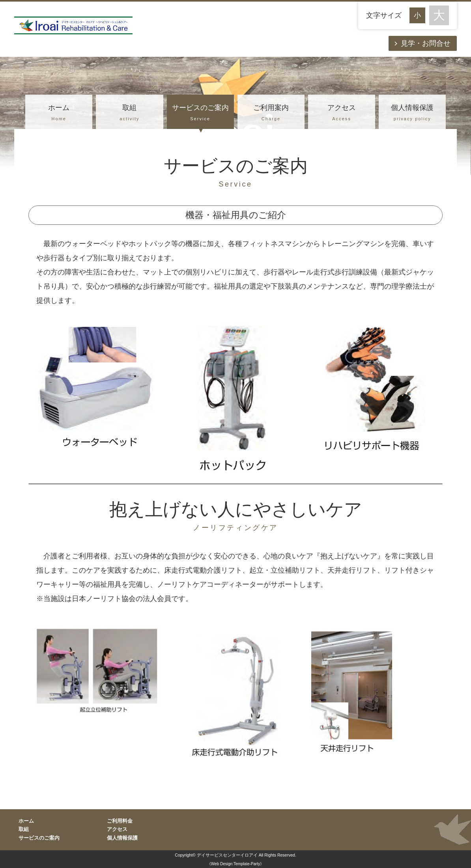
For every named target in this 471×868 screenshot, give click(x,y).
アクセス (342, 114)
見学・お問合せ (426, 43)
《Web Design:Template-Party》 (235, 864)
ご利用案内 (271, 114)
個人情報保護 (412, 114)
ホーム (59, 114)
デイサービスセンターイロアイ (227, 855)
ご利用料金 (120, 821)
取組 (129, 114)
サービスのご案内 (200, 114)
